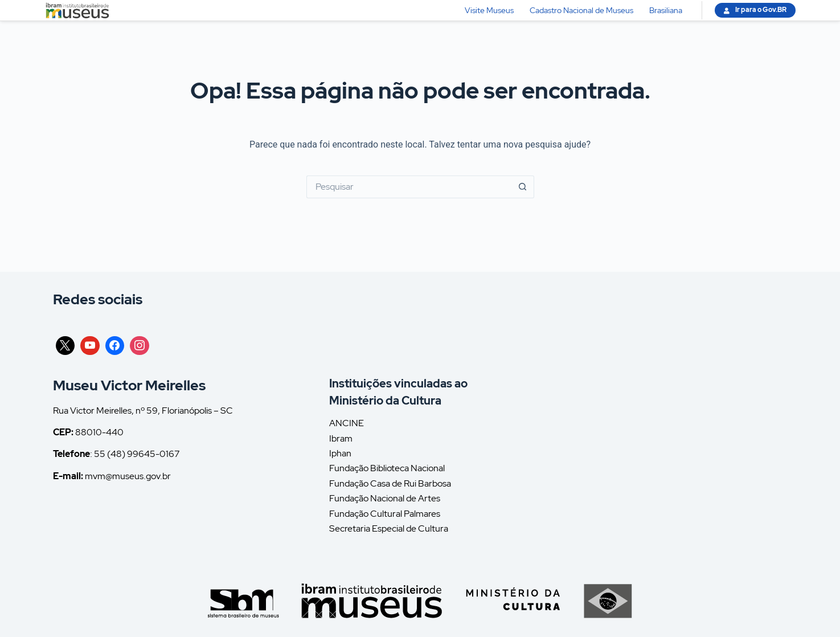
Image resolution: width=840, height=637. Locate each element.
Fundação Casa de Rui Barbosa (390, 483)
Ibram (341, 438)
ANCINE (347, 423)
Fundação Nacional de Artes (385, 498)
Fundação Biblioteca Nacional (387, 468)
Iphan (340, 453)
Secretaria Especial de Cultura (389, 528)
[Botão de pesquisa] (523, 187)
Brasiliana (666, 10)
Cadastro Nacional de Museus (581, 10)
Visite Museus (489, 10)
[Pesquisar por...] (409, 187)
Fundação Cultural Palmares (385, 514)
